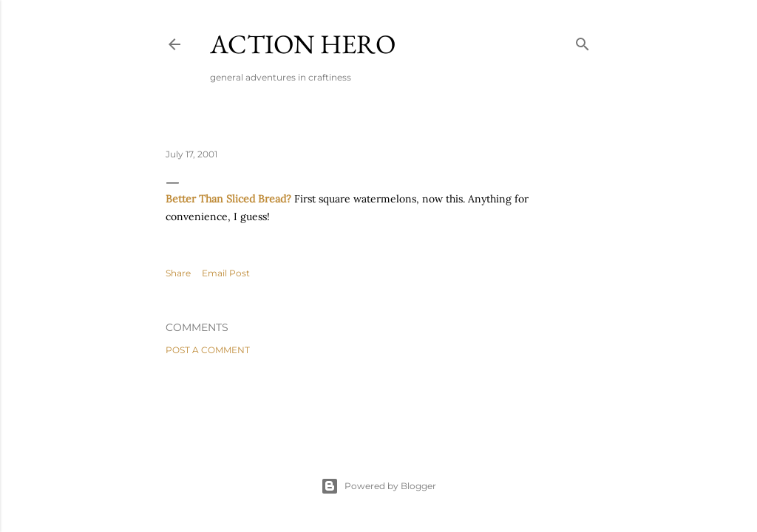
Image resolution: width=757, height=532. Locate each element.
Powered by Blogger (378, 486)
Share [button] (178, 273)
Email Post (226, 273)
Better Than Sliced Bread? (228, 199)
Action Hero (303, 44)
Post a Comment (208, 350)
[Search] (583, 41)
